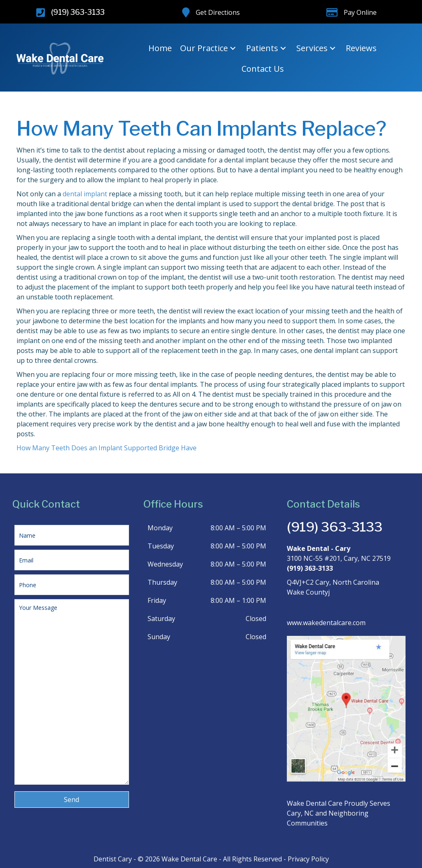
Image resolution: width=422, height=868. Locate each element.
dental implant (85, 194)
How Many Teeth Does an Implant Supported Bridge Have (107, 448)
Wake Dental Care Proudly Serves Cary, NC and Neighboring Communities (339, 813)
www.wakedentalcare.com (326, 623)
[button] (233, 48)
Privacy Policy (308, 859)
